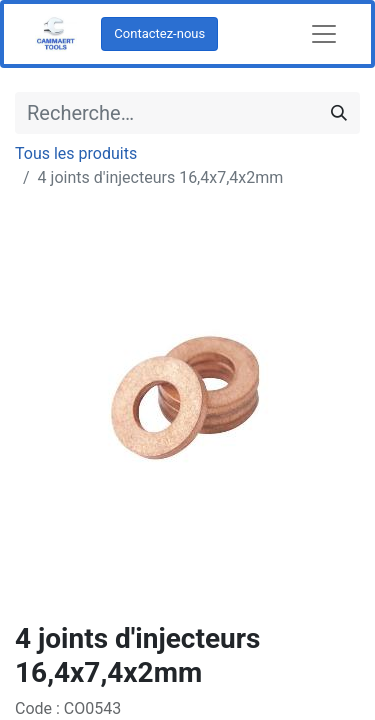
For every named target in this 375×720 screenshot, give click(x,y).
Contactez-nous (159, 33)
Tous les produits (76, 153)
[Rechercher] (339, 113)
